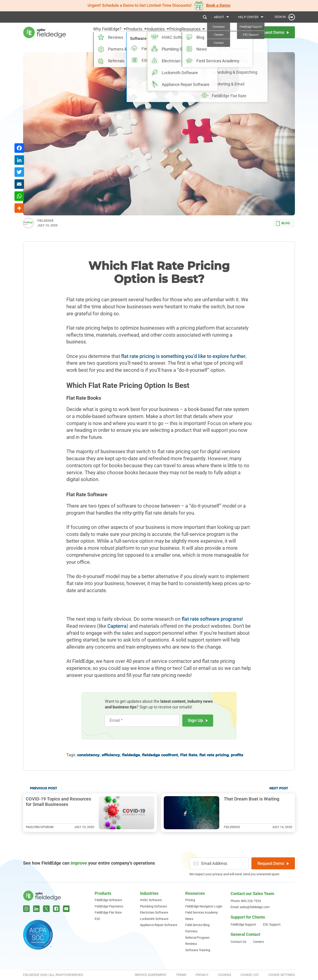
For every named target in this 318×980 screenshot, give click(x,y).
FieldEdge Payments (109, 906)
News (189, 919)
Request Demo (273, 863)
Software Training (198, 950)
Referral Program (197, 938)
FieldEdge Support (243, 924)
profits (237, 755)
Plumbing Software (153, 906)
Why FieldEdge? (85, 32)
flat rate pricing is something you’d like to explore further (183, 356)
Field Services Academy (202, 912)
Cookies (224, 975)
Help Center (248, 17)
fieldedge (131, 755)
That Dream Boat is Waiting (252, 799)
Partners (191, 931)
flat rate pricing (214, 755)
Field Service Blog (197, 925)
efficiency (111, 755)
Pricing (170, 32)
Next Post (279, 788)
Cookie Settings (282, 975)
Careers (258, 942)
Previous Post (43, 788)
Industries (144, 32)
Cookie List (250, 975)
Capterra (117, 626)
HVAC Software (151, 900)
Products (117, 32)
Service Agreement (151, 975)
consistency (88, 755)
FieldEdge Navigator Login (204, 906)
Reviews (191, 944)
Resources (191, 32)
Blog (283, 223)
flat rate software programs (212, 619)
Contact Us (238, 942)
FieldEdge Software (108, 900)
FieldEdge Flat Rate (108, 912)
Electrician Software (154, 912)
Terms (181, 975)
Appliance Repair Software (159, 925)
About (219, 17)
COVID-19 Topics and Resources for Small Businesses (58, 802)
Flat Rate (189, 755)
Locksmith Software (154, 919)
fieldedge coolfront (160, 755)
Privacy (202, 975)
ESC (98, 919)
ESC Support (272, 924)
